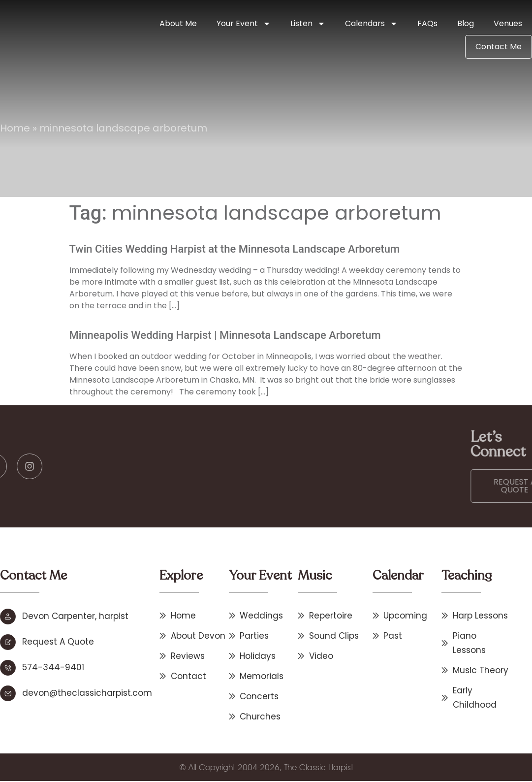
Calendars (371, 24)
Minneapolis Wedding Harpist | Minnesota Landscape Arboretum (225, 335)
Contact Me (499, 47)
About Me (178, 23)
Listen (308, 24)
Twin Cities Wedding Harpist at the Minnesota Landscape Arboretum (235, 249)
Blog (466, 23)
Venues (508, 23)
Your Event (244, 24)
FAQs (427, 23)
